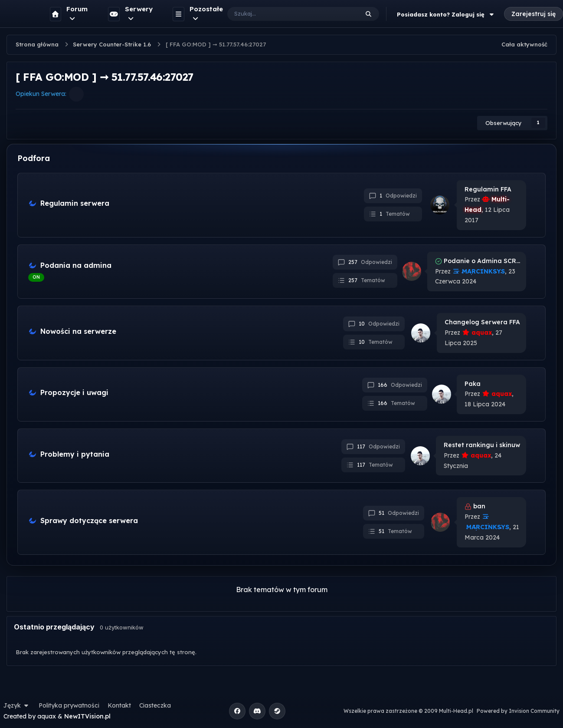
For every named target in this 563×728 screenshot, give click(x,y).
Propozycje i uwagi (74, 392)
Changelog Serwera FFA (482, 322)
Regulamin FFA (488, 189)
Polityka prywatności (69, 705)
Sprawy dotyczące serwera (89, 520)
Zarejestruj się (534, 14)
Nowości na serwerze (78, 331)
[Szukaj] (284, 14)
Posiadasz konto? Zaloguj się (446, 14)
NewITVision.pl (87, 716)
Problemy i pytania (75, 454)
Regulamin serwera (75, 203)
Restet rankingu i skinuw (482, 445)
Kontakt (119, 705)
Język (17, 705)
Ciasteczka (155, 705)
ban (479, 506)
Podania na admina (76, 265)
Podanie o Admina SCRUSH (482, 261)
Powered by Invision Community (518, 711)
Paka (473, 384)
